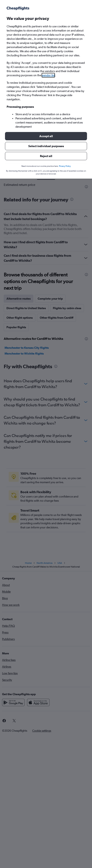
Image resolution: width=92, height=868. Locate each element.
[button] (46, 136)
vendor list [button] (48, 75)
